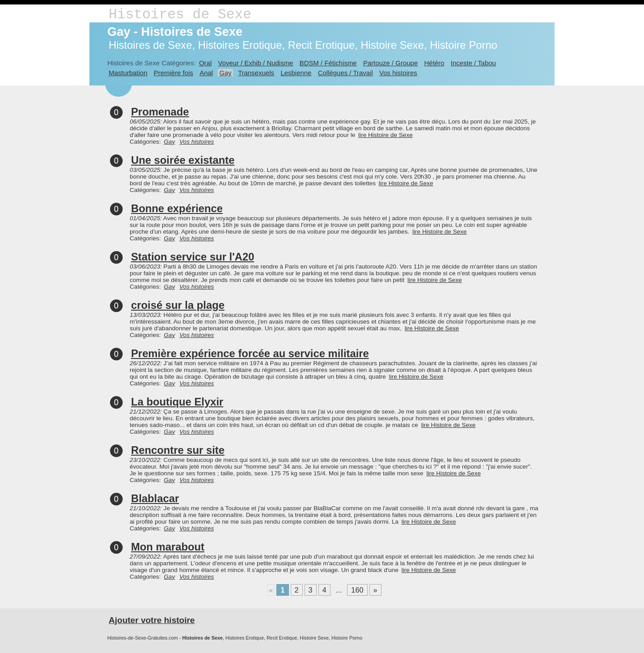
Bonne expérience (177, 208)
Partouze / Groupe (390, 63)
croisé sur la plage (178, 305)
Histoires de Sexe (180, 15)
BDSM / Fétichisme (328, 63)
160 (357, 590)
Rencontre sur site (178, 450)
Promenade (160, 112)
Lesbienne (296, 73)
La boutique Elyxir (177, 402)
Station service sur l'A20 (193, 257)
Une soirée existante (183, 160)
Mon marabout (168, 547)
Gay (225, 73)
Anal (206, 73)
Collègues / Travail (345, 73)
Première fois (174, 73)
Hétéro (434, 63)
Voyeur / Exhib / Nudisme (256, 63)
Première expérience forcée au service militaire (250, 353)
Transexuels (256, 73)
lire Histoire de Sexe (386, 135)
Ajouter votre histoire (152, 620)
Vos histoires (398, 73)
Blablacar (155, 498)
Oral (205, 63)
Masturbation (128, 73)
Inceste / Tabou (473, 63)
